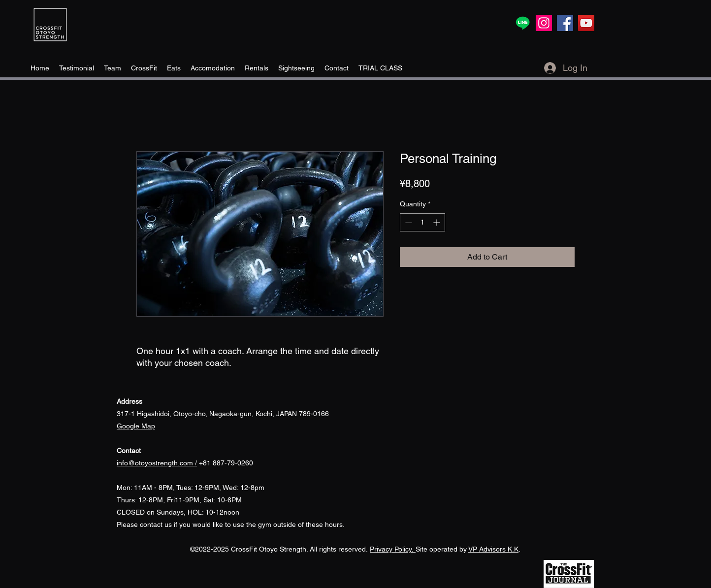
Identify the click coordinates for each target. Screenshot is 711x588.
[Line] (523, 23)
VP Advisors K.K (493, 549)
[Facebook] (565, 23)
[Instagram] (544, 23)
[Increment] (437, 222)
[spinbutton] (422, 222)
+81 (165, 463)
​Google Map (136, 426)
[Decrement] (407, 222)
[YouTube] (586, 23)
